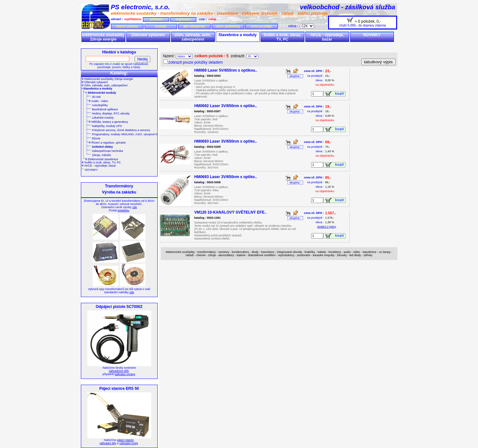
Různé (96, 138)
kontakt (161, 26)
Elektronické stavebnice (102, 159)
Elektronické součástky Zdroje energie (103, 37)
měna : (294, 26)
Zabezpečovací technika (108, 151)
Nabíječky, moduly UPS (107, 126)
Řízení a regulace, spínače (107, 143)
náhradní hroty (129, 443)
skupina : (295, 76)
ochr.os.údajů (261, 26)
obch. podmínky (228, 26)
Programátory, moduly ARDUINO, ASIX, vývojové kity (126, 134)
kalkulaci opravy (125, 374)
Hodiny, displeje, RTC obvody (111, 114)
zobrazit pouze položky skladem (196, 62)
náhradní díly (108, 443)
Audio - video (98, 101)
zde (135, 207)
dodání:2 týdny (327, 227)
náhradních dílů (119, 371)
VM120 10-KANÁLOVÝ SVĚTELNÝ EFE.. (231, 212)
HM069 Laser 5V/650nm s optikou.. (226, 70)
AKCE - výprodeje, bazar (327, 37)
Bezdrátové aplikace (105, 109)
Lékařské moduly (103, 118)
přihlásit (156, 19)
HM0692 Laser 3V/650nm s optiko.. (226, 106)
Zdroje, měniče (102, 155)
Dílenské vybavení (148, 35)
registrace (183, 19)
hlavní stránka (127, 26)
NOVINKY (372, 35)
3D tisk (97, 97)
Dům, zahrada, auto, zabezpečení (193, 37)
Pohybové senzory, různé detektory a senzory (121, 130)
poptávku (124, 210)
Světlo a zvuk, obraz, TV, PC (282, 37)
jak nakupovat (194, 26)
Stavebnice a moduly (237, 35)
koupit (340, 94)
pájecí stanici (125, 440)
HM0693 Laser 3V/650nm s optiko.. (226, 141)
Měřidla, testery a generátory (108, 122)
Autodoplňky (100, 105)
